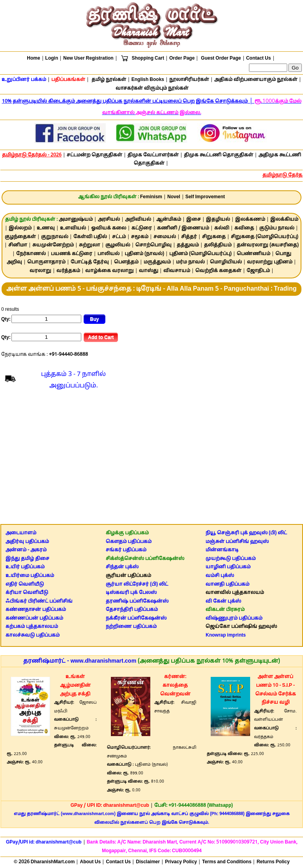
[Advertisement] (151, 459)
